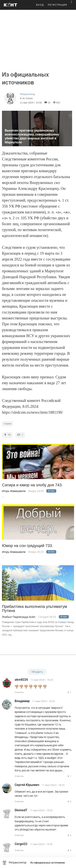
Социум (8, 424)
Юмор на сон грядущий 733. (27, 546)
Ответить (19, 692)
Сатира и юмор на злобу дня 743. (32, 485)
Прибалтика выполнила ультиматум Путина (34, 609)
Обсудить (37, 672)
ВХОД (40, 5)
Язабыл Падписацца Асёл (19, 617)
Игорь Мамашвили (14, 491)
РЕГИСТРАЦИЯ (57, 5)
